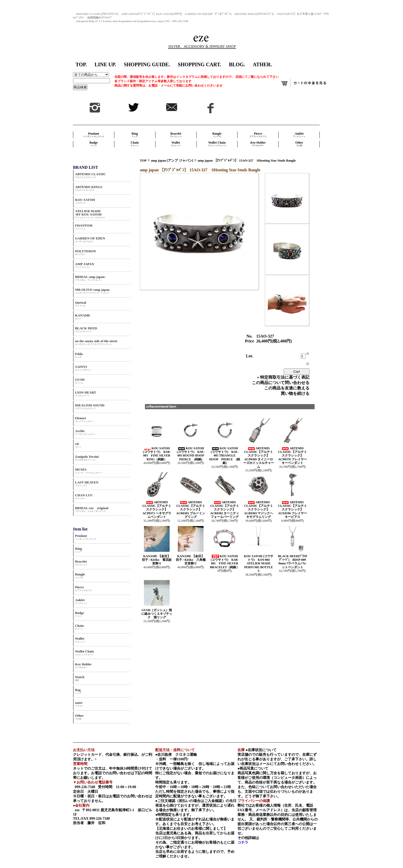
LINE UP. (105, 64)
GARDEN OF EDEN (90, 240)
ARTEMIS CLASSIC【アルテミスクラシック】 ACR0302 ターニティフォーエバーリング (225, 510)
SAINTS (83, 368)
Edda (79, 355)
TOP (143, 161)
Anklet (299, 135)
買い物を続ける (295, 393)
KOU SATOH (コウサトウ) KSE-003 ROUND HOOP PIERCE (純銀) (192, 454)
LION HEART (86, 394)
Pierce (258, 135)
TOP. (81, 64)
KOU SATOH (85, 201)
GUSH (80, 381)
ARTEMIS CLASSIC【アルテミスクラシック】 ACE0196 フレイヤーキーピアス (292, 510)
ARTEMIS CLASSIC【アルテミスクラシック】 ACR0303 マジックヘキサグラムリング (259, 510)
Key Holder (258, 144)
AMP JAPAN (86, 265)
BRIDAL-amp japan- (90, 278)
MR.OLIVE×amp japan (92, 291)
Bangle (217, 135)
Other (299, 144)
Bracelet (176, 135)
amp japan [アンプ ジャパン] (172, 161)
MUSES (88, 471)
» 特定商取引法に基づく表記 (283, 377)
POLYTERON (85, 252)
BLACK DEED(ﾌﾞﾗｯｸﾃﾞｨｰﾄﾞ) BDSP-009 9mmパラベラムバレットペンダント (293, 562)
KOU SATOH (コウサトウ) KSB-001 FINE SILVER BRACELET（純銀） (225, 562)
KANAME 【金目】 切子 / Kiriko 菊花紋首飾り (158, 560)
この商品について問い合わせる (281, 383)
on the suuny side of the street (96, 342)
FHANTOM (84, 227)
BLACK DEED (86, 329)
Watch (80, 678)
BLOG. (237, 64)
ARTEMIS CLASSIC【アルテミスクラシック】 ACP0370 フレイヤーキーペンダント (292, 456)
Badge (94, 144)
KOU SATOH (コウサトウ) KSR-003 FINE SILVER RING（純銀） (157, 454)
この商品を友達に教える (287, 388)
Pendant (94, 135)
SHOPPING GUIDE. (147, 64)
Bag (78, 691)
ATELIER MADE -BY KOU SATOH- (90, 214)
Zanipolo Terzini (87, 458)
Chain (135, 144)
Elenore (84, 419)
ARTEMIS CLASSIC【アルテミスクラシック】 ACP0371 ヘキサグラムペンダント (157, 510)
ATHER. (262, 64)
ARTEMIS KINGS (89, 188)
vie (78, 445)
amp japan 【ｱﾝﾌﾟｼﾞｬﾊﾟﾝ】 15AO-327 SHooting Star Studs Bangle (247, 161)
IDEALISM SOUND (90, 407)
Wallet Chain (217, 144)
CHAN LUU (84, 496)
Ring (135, 135)
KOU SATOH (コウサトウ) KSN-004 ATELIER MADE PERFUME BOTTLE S (259, 564)
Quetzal (81, 304)
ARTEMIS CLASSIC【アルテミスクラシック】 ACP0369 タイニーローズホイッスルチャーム (259, 458)
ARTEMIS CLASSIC (90, 175)
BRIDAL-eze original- (92, 509)
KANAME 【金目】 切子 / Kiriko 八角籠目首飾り (192, 560)
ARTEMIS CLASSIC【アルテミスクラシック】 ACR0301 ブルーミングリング (191, 510)
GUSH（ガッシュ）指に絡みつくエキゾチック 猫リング (157, 614)
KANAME (83, 317)
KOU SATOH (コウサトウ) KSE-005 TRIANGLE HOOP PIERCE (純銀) (225, 456)
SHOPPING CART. (200, 64)
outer (79, 704)
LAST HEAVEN (87, 484)
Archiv (85, 432)
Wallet (176, 144)
